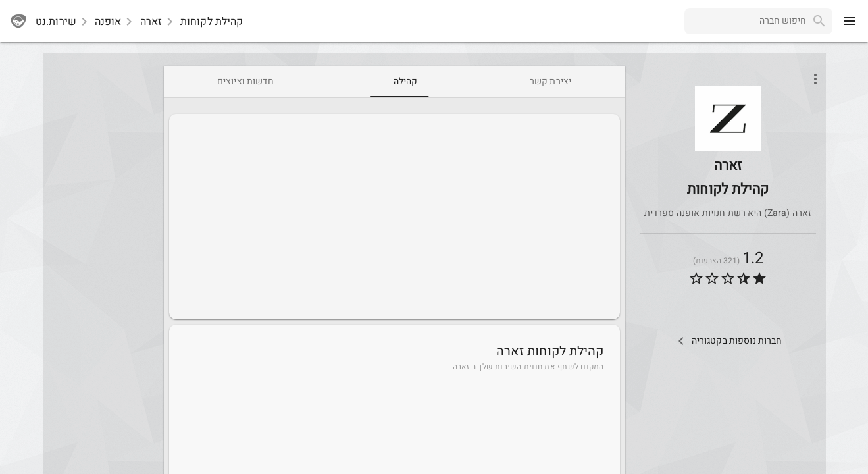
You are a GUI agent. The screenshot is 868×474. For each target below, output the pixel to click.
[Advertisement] (395, 217)
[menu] (850, 21)
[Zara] (728, 149)
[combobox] (745, 21)
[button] (728, 118)
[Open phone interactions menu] (815, 79)
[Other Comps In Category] (728, 341)
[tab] (550, 82)
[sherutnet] (18, 21)
